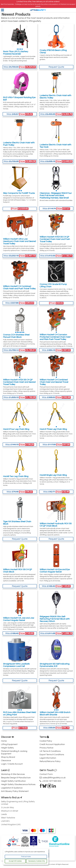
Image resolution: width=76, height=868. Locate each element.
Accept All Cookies (15, 861)
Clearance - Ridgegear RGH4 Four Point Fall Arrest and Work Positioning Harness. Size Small (56, 195)
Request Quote (56, 67)
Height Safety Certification (13, 781)
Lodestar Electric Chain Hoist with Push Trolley (19, 144)
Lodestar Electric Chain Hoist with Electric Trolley (55, 97)
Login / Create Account (12, 764)
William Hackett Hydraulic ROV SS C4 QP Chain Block (56, 525)
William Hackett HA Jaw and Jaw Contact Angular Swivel (19, 619)
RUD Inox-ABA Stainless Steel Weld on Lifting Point (19, 714)
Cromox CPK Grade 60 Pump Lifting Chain (53, 285)
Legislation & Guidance (12, 788)
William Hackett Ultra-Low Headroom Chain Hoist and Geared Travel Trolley (19, 241)
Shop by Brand (8, 757)
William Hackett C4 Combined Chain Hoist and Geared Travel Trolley (54, 382)
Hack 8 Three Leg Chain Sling (53, 429)
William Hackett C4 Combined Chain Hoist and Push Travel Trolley (19, 287)
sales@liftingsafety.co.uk (53, 778)
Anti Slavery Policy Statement (15, 791)
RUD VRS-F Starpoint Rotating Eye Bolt (19, 99)
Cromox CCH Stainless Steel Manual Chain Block (16, 336)
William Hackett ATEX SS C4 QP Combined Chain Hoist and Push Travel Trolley (55, 239)
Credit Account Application (52, 744)
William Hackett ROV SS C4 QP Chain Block (18, 571)
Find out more (26, 857)
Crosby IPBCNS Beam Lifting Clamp (53, 51)
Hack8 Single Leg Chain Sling (53, 475)
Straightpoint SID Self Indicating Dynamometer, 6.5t (55, 665)
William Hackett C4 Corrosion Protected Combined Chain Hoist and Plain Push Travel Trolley (55, 337)
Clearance (6, 761)
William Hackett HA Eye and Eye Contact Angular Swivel (55, 571)
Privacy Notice (46, 748)
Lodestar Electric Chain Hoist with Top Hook (55, 146)
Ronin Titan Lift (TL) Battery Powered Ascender (16, 53)
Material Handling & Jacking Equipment (14, 752)
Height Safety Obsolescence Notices (18, 784)
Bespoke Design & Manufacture (16, 778)
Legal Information (48, 758)
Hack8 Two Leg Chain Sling (16, 476)
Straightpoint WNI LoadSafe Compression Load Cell (16, 665)
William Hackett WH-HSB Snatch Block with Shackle (55, 714)
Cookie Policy (46, 741)
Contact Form (46, 774)
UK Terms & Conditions (50, 751)
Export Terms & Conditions (52, 755)
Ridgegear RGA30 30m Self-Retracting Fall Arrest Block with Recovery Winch (55, 619)
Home (4, 741)
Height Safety (7, 748)
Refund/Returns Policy (50, 761)
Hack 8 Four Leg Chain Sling (16, 429)
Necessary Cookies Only (37, 861)
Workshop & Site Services (13, 774)
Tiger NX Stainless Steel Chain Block (17, 523)
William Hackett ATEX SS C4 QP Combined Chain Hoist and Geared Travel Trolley (19, 382)
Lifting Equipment (9, 744)
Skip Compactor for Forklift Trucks (19, 193)
